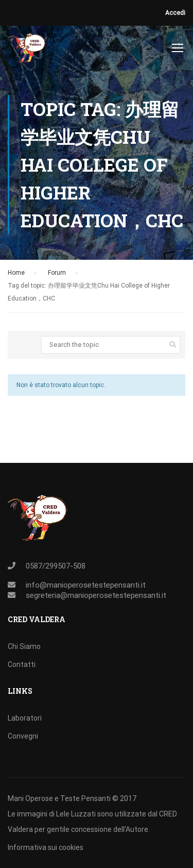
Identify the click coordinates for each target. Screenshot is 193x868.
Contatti (22, 664)
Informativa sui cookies (46, 847)
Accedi (175, 13)
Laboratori (25, 718)
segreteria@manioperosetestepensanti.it (96, 595)
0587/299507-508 (56, 566)
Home (16, 273)
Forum (57, 273)
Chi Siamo (24, 646)
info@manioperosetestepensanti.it (86, 585)
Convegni (23, 736)
